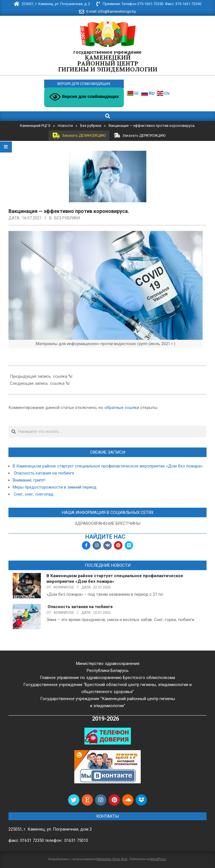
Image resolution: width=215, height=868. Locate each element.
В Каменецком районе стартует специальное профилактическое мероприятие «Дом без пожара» (108, 466)
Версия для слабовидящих (84, 97)
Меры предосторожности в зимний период (55, 487)
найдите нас (105, 537)
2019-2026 (106, 719)
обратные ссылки (122, 408)
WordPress (158, 859)
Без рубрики (67, 218)
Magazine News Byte (112, 859)
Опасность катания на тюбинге (43, 473)
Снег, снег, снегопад (33, 494)
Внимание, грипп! (29, 480)
